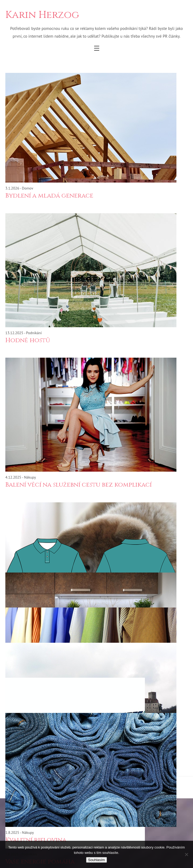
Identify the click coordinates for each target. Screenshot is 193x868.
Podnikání (34, 333)
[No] (186, 854)
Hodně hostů (28, 340)
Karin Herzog (42, 15)
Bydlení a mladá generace (49, 196)
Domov (28, 188)
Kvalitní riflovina (36, 840)
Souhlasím (97, 860)
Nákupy (30, 477)
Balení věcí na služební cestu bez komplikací (78, 485)
